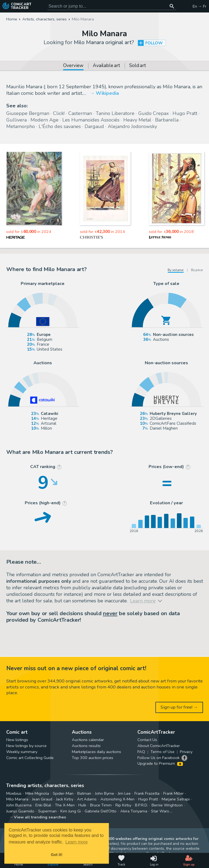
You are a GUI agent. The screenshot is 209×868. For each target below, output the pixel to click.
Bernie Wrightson (167, 805)
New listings (17, 740)
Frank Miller (173, 793)
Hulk (82, 805)
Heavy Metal (137, 120)
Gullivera (16, 120)
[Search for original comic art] (112, 6)
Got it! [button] (57, 855)
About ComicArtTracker (159, 746)
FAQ (141, 752)
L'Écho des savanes (60, 126)
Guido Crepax (153, 113)
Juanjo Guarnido (20, 811)
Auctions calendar (88, 740)
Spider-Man (63, 793)
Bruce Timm (101, 805)
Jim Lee (124, 793)
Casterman (80, 113)
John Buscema (19, 805)
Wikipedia (107, 93)
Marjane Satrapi (176, 799)
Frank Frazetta (147, 793)
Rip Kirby (123, 805)
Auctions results (86, 746)
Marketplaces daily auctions (96, 752)
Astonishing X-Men (117, 799)
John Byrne (104, 793)
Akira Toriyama (134, 811)
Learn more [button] (76, 842)
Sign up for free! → (179, 707)
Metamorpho (21, 126)
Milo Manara (17, 799)
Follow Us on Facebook (159, 758)
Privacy (186, 752)
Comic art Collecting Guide (30, 758)
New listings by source (26, 746)
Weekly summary (22, 752)
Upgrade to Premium (160, 763)
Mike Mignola (37, 793)
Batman (84, 793)
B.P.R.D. (141, 805)
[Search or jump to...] (172, 6)
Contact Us (147, 740)
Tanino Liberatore (115, 113)
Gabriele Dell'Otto (101, 811)
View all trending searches (40, 817)
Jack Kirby (65, 799)
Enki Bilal (43, 805)
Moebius (14, 793)
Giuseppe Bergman (28, 113)
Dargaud (94, 126)
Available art (106, 66)
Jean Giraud (42, 799)
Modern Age (44, 120)
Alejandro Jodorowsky (132, 126)
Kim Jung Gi (71, 811)
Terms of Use (162, 752)
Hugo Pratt (185, 113)
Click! (59, 113)
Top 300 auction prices (93, 758)
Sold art (137, 66)
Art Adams (87, 799)
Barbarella (167, 120)
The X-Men (65, 805)
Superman (47, 811)
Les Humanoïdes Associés (91, 120)
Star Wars (160, 811)
